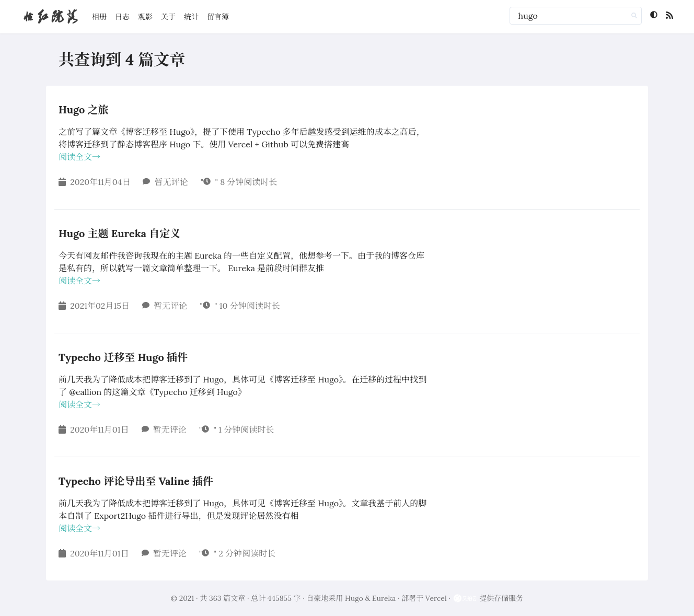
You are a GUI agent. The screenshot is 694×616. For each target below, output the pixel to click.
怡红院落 (50, 16)
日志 (122, 17)
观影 (145, 17)
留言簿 (218, 17)
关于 (168, 17)
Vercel (436, 598)
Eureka (384, 598)
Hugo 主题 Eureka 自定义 (119, 233)
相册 (99, 17)
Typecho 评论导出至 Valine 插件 (136, 481)
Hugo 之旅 (84, 109)
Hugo (354, 598)
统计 (191, 17)
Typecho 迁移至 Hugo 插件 (123, 357)
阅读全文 (79, 157)
